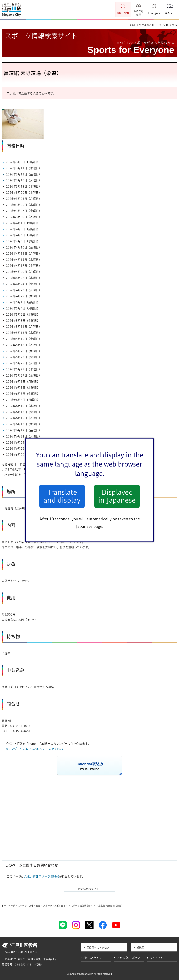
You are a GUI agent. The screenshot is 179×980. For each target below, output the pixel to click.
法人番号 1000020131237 (21, 952)
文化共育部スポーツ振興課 (41, 876)
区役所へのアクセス (98, 948)
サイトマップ (158, 958)
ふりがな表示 (139, 13)
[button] (154, 10)
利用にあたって (92, 958)
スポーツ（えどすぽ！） (55, 906)
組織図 (140, 948)
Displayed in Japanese (117, 496)
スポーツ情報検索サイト (83, 906)
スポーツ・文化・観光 (29, 906)
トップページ (8, 906)
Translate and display (62, 496)
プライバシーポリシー (130, 958)
